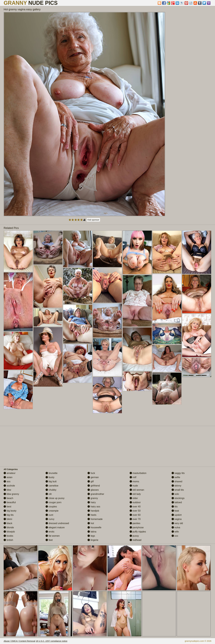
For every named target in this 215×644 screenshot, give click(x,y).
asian (8, 477)
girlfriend (94, 486)
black (8, 523)
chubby (51, 490)
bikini (8, 519)
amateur (9, 473)
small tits (178, 490)
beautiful (10, 502)
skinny (176, 486)
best (7, 507)
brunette (51, 473)
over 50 (135, 511)
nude (134, 486)
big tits (9, 515)
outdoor (135, 502)
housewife (94, 527)
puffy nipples (138, 532)
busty (50, 477)
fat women (53, 536)
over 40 (135, 507)
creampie (52, 511)
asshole (9, 486)
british (8, 540)
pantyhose (137, 527)
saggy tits (178, 473)
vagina (177, 519)
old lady (135, 494)
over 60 (135, 515)
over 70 (135, 519)
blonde (9, 527)
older (134, 498)
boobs (8, 536)
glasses (93, 490)
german (93, 477)
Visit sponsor (93, 220)
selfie (176, 477)
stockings (178, 498)
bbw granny (11, 494)
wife (175, 532)
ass (7, 481)
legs (91, 536)
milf (133, 477)
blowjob (9, 532)
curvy (50, 519)
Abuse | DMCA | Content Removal (19, 641)
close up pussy (55, 498)
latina (92, 532)
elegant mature (55, 527)
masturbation (138, 473)
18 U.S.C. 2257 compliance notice (52, 641)
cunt (49, 515)
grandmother (96, 494)
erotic (50, 532)
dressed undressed (57, 523)
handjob (93, 511)
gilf (91, 481)
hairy (92, 502)
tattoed (177, 502)
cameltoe (52, 486)
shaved (177, 481)
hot (91, 523)
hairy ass (94, 507)
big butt (51, 481)
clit (49, 494)
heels (92, 515)
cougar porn (53, 502)
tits (175, 507)
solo (175, 494)
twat (175, 511)
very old (177, 523)
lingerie (93, 540)
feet (49, 540)
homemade (95, 519)
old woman (137, 490)
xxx (175, 536)
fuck (91, 473)
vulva (176, 527)
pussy (134, 536)
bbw (7, 490)
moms (134, 481)
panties (135, 523)
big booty (10, 511)
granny (93, 498)
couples (51, 507)
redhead (135, 540)
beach (8, 498)
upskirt (177, 515)
